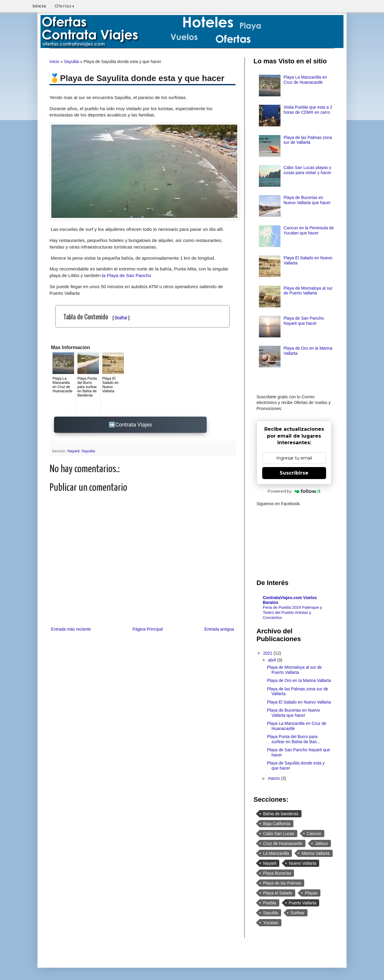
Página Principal (148, 629)
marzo (274, 778)
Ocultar (121, 317)
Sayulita (71, 62)
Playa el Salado (278, 893)
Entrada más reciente (71, 629)
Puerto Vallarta (303, 903)
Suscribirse (294, 473)
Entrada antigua (219, 629)
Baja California (277, 824)
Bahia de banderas (281, 814)
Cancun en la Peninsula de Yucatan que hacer (309, 230)
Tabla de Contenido (96, 316)
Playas (311, 893)
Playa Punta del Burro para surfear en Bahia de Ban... (294, 739)
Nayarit (73, 451)
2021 (268, 653)
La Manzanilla (276, 853)
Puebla (270, 903)
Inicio (54, 62)
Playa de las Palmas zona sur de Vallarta (308, 140)
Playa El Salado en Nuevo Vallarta (299, 702)
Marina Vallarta (315, 853)
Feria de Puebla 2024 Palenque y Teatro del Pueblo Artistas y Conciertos (292, 613)
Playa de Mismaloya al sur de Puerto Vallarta (308, 291)
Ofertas (65, 6)
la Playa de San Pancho (127, 275)
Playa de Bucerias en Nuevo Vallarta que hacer (307, 200)
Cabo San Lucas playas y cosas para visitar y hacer (307, 170)
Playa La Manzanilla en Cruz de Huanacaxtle (305, 80)
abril (272, 660)
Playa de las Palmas (282, 883)
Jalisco (321, 843)
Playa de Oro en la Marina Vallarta (299, 680)
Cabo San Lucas (279, 834)
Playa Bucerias (277, 873)
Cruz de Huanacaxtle (283, 843)
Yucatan (271, 923)
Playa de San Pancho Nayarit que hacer (304, 321)
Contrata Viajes (133, 425)
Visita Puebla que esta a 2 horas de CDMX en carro (308, 110)
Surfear (298, 913)
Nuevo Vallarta (303, 863)
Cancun (314, 834)
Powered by (294, 491)
